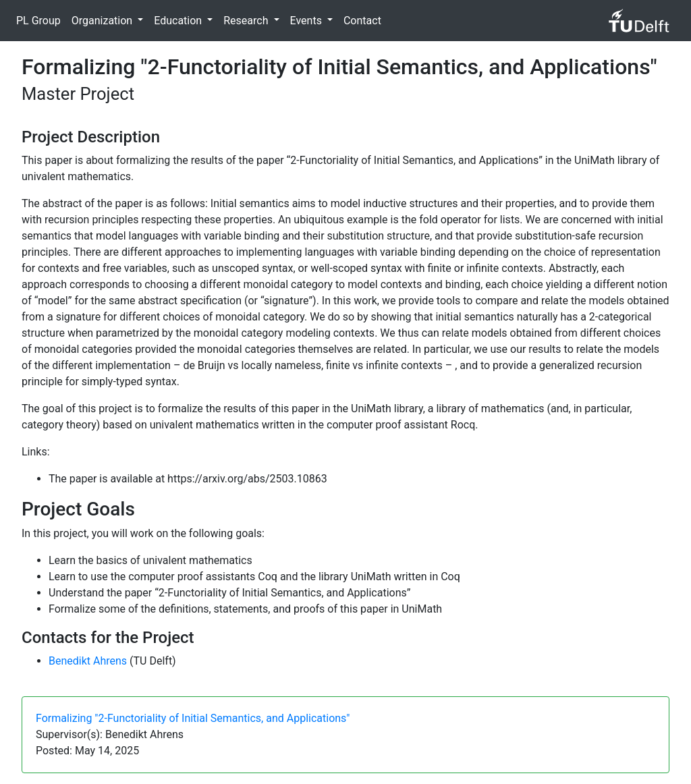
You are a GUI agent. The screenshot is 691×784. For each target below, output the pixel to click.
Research (247, 21)
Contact (362, 21)
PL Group (38, 21)
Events (307, 21)
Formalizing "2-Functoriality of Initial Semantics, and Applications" (193, 718)
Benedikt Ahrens (88, 661)
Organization (103, 21)
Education (179, 21)
